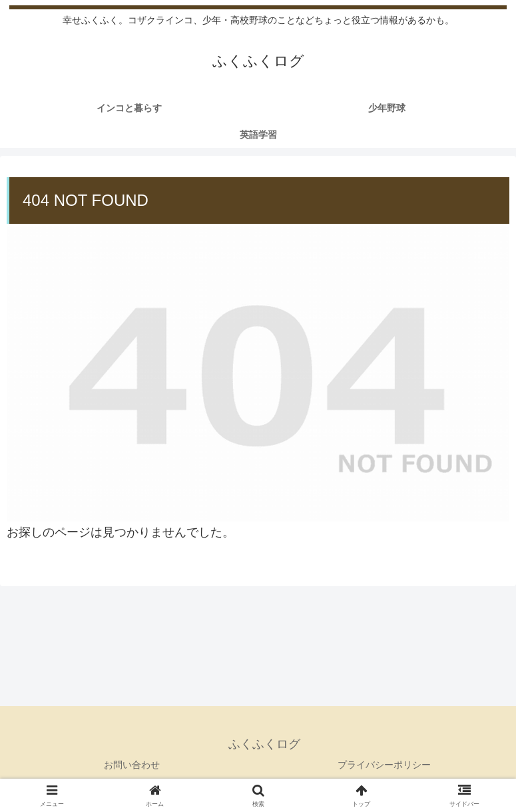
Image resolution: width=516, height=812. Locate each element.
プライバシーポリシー (384, 765)
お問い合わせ (132, 765)
